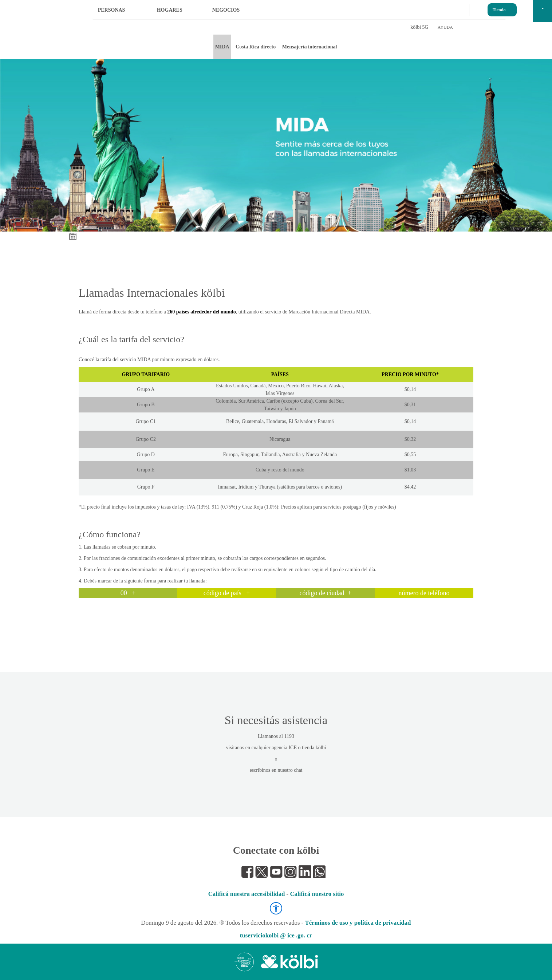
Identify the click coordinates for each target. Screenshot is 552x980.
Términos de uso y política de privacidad (358, 923)
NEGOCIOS (226, 10)
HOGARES (170, 10)
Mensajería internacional (309, 47)
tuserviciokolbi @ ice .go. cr (276, 935)
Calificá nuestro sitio (317, 894)
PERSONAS (112, 10)
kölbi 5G (419, 27)
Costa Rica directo (256, 47)
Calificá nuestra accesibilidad (247, 894)
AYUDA (445, 27)
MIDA (222, 47)
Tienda (499, 8)
